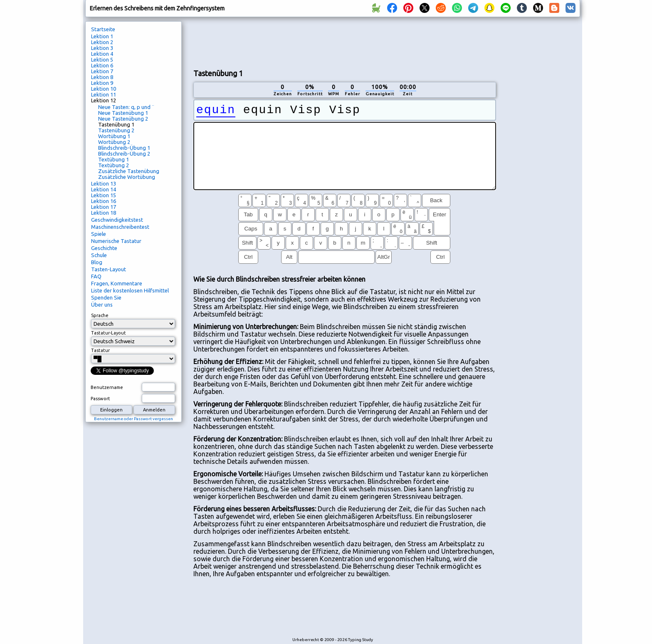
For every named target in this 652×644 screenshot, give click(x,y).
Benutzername (107, 387)
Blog (97, 262)
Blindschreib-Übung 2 (124, 154)
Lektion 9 (102, 83)
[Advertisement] (345, 42)
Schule (99, 255)
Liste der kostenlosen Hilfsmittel (130, 290)
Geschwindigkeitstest (117, 220)
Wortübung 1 (114, 136)
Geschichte (104, 248)
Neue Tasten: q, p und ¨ (126, 107)
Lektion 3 (102, 48)
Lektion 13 (104, 183)
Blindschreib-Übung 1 (124, 148)
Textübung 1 (114, 159)
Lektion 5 (102, 59)
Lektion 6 (102, 65)
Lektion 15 (104, 195)
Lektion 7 (102, 71)
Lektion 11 (104, 94)
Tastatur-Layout (109, 333)
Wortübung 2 (114, 142)
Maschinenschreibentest (120, 227)
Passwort (100, 399)
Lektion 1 (102, 36)
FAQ (96, 276)
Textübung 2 (114, 165)
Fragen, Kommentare (117, 283)
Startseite (103, 29)
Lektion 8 (102, 77)
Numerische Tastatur (116, 241)
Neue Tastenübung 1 (123, 113)
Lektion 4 (102, 54)
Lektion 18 (104, 213)
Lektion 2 (102, 42)
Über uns (102, 305)
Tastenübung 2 (116, 130)
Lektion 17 (104, 207)
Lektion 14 (104, 189)
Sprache (100, 315)
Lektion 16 (104, 201)
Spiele (99, 234)
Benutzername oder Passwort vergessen (133, 419)
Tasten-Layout (109, 269)
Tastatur (100, 350)
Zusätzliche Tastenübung (129, 171)
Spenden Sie (106, 297)
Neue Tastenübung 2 (123, 119)
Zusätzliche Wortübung (127, 177)
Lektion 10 (104, 89)
